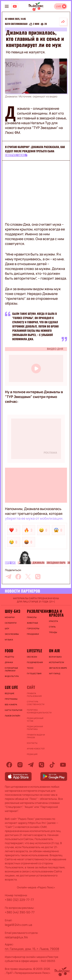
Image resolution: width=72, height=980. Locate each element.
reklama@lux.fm (16, 937)
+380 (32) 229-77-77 (19, 900)
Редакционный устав (35, 720)
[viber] (38, 577)
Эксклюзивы (12, 634)
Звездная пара (56, 563)
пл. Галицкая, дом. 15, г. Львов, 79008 (32, 949)
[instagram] (20, 765)
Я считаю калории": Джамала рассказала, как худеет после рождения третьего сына (35, 149)
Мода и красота (56, 613)
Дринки (9, 662)
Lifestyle (34, 651)
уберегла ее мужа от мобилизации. (34, 518)
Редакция (32, 754)
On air (54, 651)
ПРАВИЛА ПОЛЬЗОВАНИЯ (34, 695)
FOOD (9, 651)
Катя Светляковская (16, 24)
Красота (53, 621)
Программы (11, 699)
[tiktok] (52, 765)
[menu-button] (7, 6)
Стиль (52, 627)
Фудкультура (12, 676)
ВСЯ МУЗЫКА (55, 657)
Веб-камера (11, 704)
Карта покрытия (14, 710)
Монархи (10, 617)
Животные (33, 623)
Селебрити (11, 623)
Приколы (32, 617)
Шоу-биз (10, 563)
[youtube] (63, 765)
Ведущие (10, 693)
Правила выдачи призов (36, 736)
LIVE (58, 6)
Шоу (7, 628)
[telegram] (8, 577)
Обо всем (32, 657)
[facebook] (18, 577)
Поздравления (35, 662)
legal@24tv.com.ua (18, 925)
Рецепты (9, 657)
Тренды (53, 632)
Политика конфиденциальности (36, 711)
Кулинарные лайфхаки (11, 669)
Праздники (33, 634)
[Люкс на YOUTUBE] (15, 6)
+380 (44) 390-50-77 (20, 912)
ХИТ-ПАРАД (55, 673)
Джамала (38, 563)
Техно (30, 668)
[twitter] (28, 577)
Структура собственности (36, 703)
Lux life (11, 687)
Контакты (32, 743)
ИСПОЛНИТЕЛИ (56, 662)
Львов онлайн (12, 716)
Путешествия (34, 673)
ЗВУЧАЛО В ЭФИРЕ (58, 668)
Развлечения (36, 611)
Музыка (9, 640)
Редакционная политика (35, 728)
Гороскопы (33, 628)
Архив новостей (36, 749)
